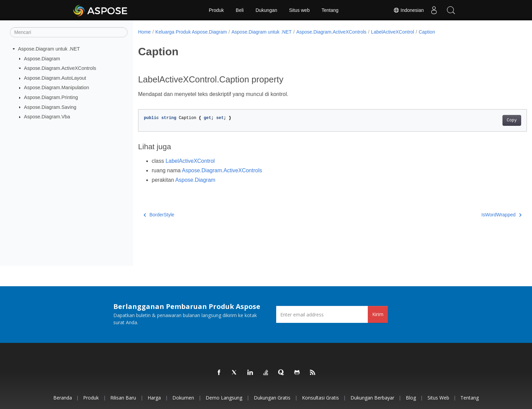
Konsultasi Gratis (320, 398)
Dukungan (266, 10)
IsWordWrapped (475, 215)
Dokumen (183, 398)
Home (144, 32)
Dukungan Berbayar (372, 398)
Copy (485, 120)
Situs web (299, 10)
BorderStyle (159, 215)
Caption (427, 32)
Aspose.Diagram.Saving (50, 107)
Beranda (63, 398)
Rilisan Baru (123, 398)
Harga (154, 398)
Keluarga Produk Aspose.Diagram (191, 32)
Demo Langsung (224, 398)
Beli (240, 10)
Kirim (378, 314)
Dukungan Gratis (272, 398)
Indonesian (408, 10)
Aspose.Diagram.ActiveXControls (60, 68)
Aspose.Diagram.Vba (47, 117)
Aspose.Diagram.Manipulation (57, 87)
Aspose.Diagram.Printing (51, 97)
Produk (216, 10)
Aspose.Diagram (42, 58)
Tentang (330, 10)
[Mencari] (69, 32)
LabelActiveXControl (393, 32)
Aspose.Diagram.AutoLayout (55, 78)
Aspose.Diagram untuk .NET (49, 49)
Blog (411, 398)
